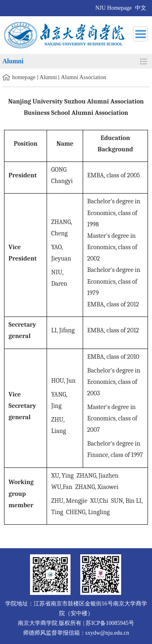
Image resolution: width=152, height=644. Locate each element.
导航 (140, 34)
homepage (24, 77)
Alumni (48, 77)
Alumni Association (83, 77)
